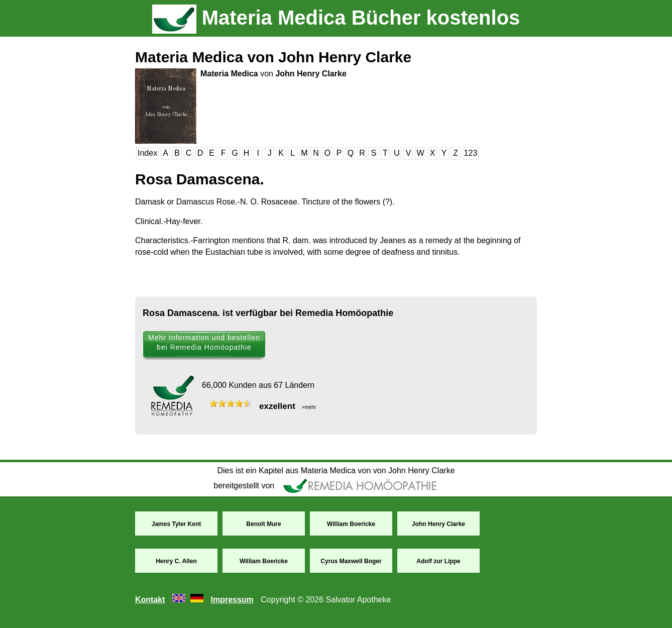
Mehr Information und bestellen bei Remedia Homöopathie (204, 342)
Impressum (232, 600)
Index (147, 153)
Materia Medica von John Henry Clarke (273, 57)
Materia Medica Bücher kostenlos (336, 18)
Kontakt (150, 600)
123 (471, 153)
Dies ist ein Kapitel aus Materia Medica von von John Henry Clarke (336, 470)
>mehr (308, 407)
